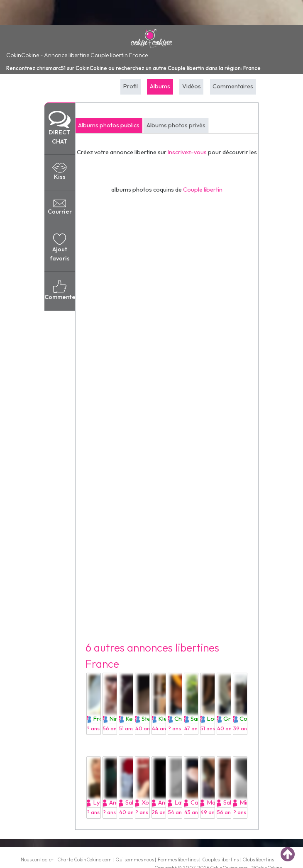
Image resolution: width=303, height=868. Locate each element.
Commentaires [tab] (233, 86)
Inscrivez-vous (187, 152)
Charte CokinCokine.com (84, 859)
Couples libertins (220, 859)
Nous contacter (37, 859)
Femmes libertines (178, 859)
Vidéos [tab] (192, 86)
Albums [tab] (160, 86)
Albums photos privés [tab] (176, 125)
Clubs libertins (258, 859)
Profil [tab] (131, 86)
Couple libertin (203, 190)
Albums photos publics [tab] (109, 125)
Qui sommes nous (135, 859)
